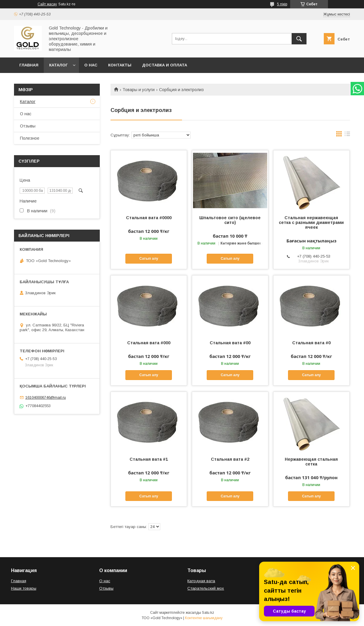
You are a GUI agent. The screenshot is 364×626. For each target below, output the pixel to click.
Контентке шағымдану (204, 618)
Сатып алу (149, 259)
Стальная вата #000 (149, 343)
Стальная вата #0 (311, 343)
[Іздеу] (299, 39)
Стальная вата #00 (230, 343)
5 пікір (282, 4)
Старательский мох (206, 588)
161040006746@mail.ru (46, 397)
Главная (29, 65)
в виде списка (347, 135)
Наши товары (24, 588)
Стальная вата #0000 (149, 218)
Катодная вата (201, 581)
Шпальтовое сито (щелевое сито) (230, 220)
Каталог (58, 65)
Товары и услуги (139, 90)
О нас (91, 65)
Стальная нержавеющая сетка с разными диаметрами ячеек (311, 222)
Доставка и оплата (165, 65)
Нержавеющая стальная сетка (311, 462)
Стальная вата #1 (149, 459)
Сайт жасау (47, 4)
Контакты (120, 65)
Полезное (30, 138)
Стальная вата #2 (230, 459)
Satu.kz (208, 613)
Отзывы (28, 126)
